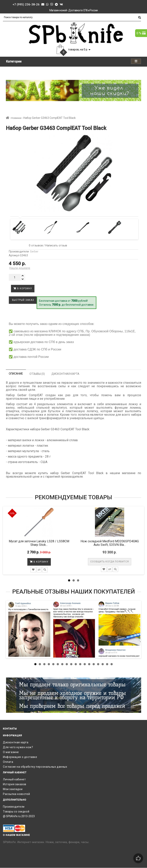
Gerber (34, 251)
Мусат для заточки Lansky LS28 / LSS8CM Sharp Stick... (39, 543)
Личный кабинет (14, 779)
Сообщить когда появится (110, 562)
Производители (14, 807)
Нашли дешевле (20, 268)
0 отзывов (35, 245)
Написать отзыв (56, 245)
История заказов (15, 784)
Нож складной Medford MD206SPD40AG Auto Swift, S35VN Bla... (110, 543)
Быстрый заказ (23, 300)
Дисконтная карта (16, 742)
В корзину (23, 288)
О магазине (11, 752)
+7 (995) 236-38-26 (26, 4)
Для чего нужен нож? (18, 747)
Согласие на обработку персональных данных (35, 767)
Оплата (8, 762)
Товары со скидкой (16, 812)
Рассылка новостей (16, 794)
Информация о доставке (20, 757)
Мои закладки (13, 789)
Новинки (16, 118)
